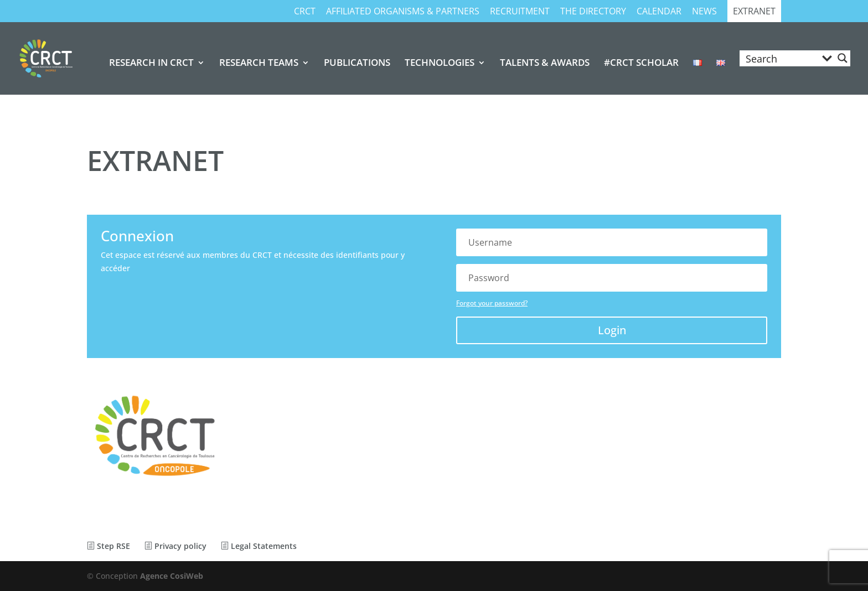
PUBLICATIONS (357, 64)
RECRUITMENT (520, 12)
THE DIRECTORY (593, 12)
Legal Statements (259, 546)
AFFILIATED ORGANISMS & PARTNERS (403, 12)
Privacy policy (175, 546)
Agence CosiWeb (172, 576)
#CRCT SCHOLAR (641, 64)
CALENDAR (659, 12)
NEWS (704, 12)
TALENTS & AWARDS (545, 64)
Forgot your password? (492, 303)
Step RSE (108, 546)
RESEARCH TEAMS (259, 64)
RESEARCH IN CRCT (151, 64)
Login (612, 330)
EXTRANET (754, 12)
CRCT (305, 12)
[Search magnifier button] (843, 58)
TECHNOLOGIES (440, 64)
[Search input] (780, 58)
